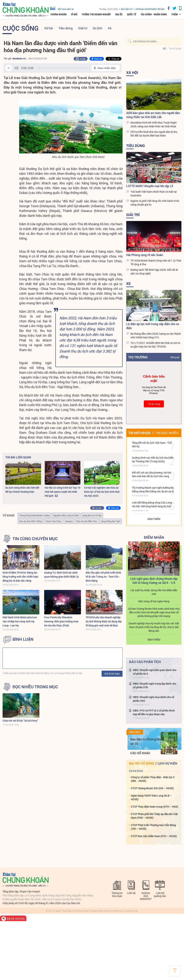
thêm (175, 14)
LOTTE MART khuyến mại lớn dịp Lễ (150, 186)
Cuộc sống (21, 28)
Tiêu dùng (66, 28)
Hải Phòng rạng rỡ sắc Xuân (145, 255)
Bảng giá (175, 357)
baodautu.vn (19, 58)
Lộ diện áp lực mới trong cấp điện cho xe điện (153, 326)
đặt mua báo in (62, 8)
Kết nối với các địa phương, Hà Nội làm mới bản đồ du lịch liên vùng (152, 474)
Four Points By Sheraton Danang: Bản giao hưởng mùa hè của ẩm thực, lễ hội (61, 621)
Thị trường (138, 357)
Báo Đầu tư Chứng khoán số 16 (148, 741)
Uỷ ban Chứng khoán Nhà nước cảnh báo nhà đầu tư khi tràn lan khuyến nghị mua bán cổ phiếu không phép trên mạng (154, 612)
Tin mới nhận (139, 433)
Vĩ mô (74, 14)
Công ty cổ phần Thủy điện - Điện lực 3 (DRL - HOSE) (153, 779)
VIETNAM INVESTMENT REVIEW (150, 9)
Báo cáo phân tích (145, 662)
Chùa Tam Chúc (53, 521)
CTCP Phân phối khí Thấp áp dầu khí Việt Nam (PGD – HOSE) (154, 816)
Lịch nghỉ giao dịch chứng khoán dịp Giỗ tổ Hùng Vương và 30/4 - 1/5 (154, 581)
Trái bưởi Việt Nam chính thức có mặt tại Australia (154, 193)
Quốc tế (132, 14)
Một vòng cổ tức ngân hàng (154, 601)
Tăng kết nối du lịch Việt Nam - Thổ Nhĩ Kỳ (152, 445)
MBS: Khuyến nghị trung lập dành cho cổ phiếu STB (155, 685)
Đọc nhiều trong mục (35, 687)
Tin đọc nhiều (167, 433)
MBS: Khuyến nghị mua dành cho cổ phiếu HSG (154, 699)
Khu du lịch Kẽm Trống (30, 521)
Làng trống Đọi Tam (110, 521)
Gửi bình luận (112, 674)
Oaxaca (69, 521)
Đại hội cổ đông (142, 763)
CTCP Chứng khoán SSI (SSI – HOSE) (152, 788)
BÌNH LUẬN (23, 639)
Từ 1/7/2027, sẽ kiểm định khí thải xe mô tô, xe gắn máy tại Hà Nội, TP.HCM (155, 345)
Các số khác (140, 753)
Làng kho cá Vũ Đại (92, 515)
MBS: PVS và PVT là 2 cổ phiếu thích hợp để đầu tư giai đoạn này (154, 712)
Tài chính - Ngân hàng (154, 14)
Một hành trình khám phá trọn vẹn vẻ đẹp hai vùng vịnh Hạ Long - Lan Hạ (20, 621)
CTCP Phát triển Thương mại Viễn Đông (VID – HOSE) (153, 827)
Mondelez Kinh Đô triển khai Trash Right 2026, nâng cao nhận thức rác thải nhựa (154, 124)
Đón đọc (135, 732)
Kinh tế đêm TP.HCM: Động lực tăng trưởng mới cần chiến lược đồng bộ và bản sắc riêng (20, 577)
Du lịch (98, 28)
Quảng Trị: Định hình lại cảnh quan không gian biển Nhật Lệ (61, 575)
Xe (110, 28)
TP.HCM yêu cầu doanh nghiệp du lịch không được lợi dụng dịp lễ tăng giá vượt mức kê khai (104, 621)
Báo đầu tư (127, 9)
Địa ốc (119, 14)
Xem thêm (154, 519)
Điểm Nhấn (154, 537)
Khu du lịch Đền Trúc (87, 521)
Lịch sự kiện (167, 763)
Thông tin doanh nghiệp (96, 14)
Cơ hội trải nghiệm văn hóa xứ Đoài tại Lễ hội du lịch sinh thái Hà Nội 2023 (102, 492)
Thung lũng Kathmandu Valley (34, 515)
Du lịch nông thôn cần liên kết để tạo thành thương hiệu (22, 490)
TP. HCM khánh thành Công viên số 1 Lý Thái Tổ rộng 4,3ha (156, 262)
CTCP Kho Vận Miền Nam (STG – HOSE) (154, 836)
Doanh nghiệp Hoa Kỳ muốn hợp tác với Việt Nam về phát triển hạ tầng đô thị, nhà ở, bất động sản (154, 627)
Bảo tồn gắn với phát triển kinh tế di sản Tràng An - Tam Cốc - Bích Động (103, 577)
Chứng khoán (59, 14)
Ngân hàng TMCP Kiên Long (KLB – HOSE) (151, 797)
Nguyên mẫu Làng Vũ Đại (66, 515)
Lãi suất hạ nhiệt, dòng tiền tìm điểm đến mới (154, 592)
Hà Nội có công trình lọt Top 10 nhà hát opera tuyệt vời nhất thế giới (62, 492)
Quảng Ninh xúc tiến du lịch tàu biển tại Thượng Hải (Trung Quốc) (153, 459)
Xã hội (49, 28)
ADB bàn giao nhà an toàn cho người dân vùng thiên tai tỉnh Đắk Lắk (153, 115)
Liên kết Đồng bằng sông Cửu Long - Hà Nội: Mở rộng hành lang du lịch (153, 504)
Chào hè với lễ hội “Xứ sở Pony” (20, 721)
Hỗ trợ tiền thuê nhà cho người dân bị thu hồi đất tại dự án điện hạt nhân (154, 134)
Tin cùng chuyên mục (35, 539)
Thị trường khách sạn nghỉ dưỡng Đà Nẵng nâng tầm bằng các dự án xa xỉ (153, 489)
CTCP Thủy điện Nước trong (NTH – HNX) (155, 807)
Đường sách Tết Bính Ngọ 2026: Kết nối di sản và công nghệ (154, 272)
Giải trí (83, 28)
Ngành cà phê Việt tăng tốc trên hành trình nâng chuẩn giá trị (155, 203)
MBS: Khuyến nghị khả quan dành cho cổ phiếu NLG (155, 672)
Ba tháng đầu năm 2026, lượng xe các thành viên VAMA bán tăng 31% (156, 335)
